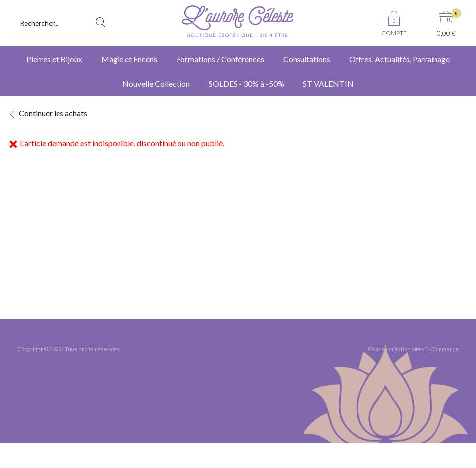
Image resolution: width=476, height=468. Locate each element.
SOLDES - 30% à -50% (246, 84)
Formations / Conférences (220, 59)
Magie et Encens (129, 59)
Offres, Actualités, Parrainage (399, 59)
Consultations (307, 59)
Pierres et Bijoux (54, 59)
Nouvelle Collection (156, 84)
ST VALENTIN (328, 84)
